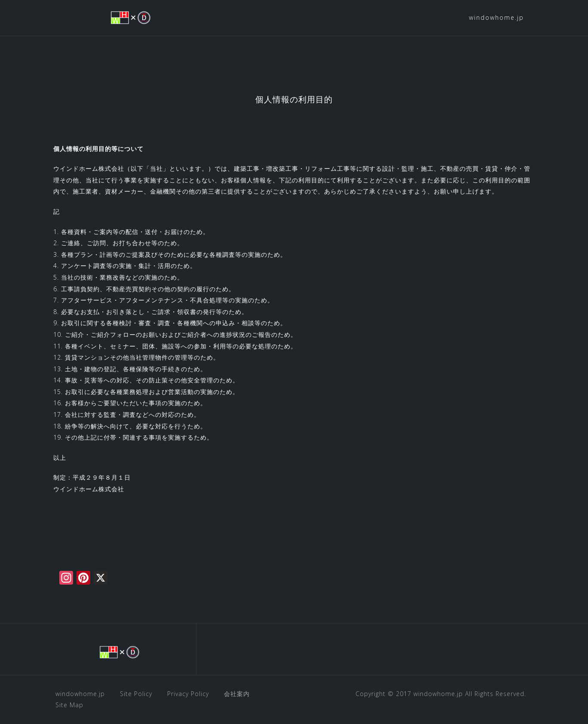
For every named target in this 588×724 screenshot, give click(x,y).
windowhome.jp (496, 17)
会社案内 (237, 694)
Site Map (69, 705)
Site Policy (136, 694)
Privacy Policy (188, 694)
